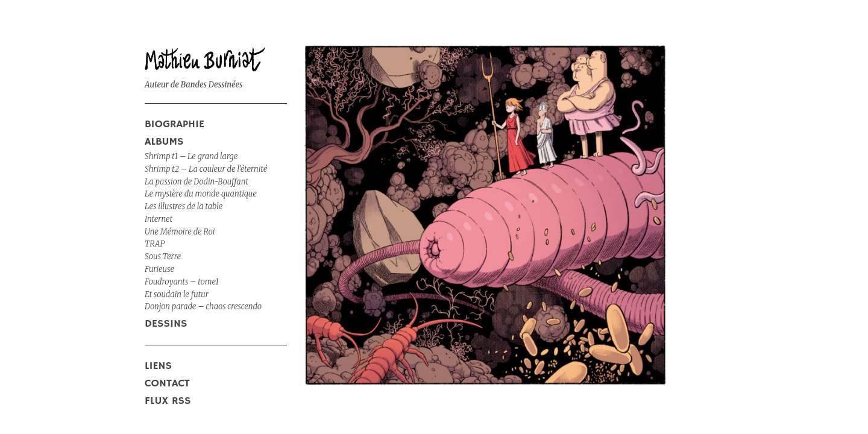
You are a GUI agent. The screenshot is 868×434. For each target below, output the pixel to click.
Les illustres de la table (184, 206)
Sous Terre (163, 256)
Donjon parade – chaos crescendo (203, 307)
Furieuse (159, 269)
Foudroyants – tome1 (182, 282)
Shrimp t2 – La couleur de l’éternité (206, 169)
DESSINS (166, 324)
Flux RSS (168, 401)
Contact (167, 383)
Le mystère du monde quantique (201, 194)
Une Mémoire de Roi (180, 232)
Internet (159, 219)
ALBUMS (164, 142)
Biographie (175, 124)
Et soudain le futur (177, 294)
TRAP (155, 244)
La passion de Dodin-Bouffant (197, 182)
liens (158, 366)
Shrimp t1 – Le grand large (191, 156)
